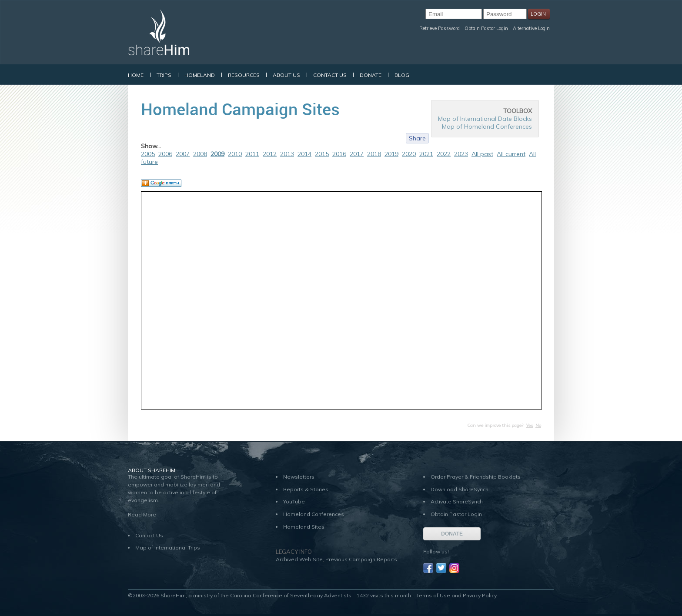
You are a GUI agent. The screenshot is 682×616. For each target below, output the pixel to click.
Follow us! (436, 551)
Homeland (200, 75)
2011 (252, 154)
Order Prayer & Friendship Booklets (476, 477)
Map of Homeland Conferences (487, 127)
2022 (444, 154)
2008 (200, 154)
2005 (148, 154)
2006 (165, 154)
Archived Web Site (299, 559)
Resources (244, 75)
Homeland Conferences (314, 514)
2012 (270, 154)
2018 (374, 154)
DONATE (452, 534)
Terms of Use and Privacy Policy (456, 595)
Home (136, 75)
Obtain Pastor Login (486, 28)
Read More (142, 514)
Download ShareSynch (460, 489)
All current (511, 154)
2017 (357, 154)
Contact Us (330, 75)
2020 (409, 154)
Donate (371, 75)
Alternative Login (531, 28)
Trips (164, 75)
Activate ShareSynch (457, 501)
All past (482, 154)
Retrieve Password (440, 28)
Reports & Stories (306, 489)
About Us (286, 75)
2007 (183, 154)
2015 (322, 154)
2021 (426, 154)
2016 (339, 154)
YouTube (294, 501)
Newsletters (299, 477)
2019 (391, 154)
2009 (217, 154)
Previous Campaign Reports (361, 559)
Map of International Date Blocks (485, 119)
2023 (461, 154)
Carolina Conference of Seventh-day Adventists (291, 595)
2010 (235, 154)
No (538, 425)
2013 (287, 154)
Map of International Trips (168, 548)
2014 (304, 154)
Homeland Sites (304, 527)
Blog (402, 75)
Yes (529, 425)
